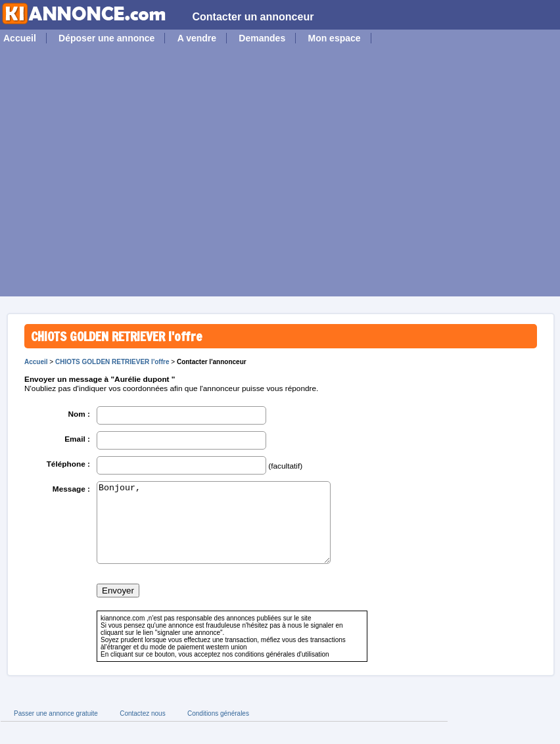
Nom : (79, 414)
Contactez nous (143, 729)
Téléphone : (68, 464)
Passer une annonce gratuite (56, 729)
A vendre (197, 38)
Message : (71, 489)
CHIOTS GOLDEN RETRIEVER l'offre (112, 362)
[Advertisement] (123, 173)
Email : (77, 439)
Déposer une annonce (106, 38)
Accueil (20, 38)
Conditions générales (218, 729)
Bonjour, (214, 530)
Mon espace (334, 38)
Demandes (262, 38)
